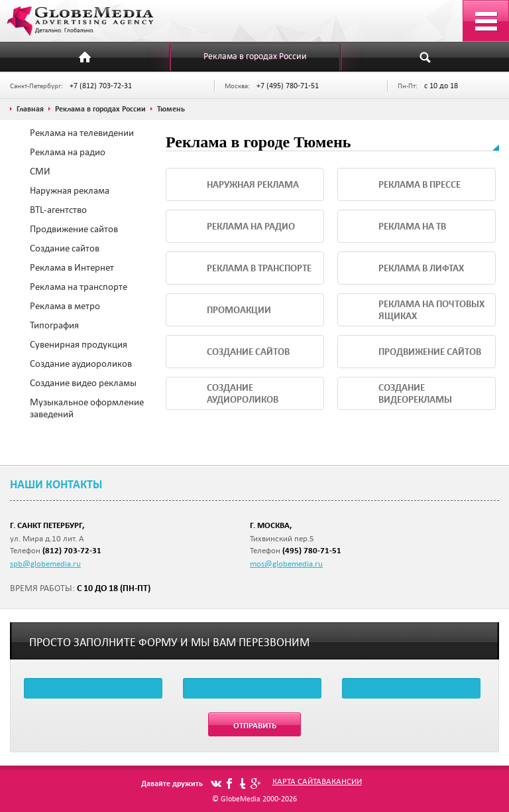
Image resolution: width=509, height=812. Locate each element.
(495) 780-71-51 (312, 550)
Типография (54, 325)
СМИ (40, 171)
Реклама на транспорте (79, 287)
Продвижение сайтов (74, 229)
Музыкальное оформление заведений (87, 408)
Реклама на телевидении (82, 133)
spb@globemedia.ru (45, 563)
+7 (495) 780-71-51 (288, 85)
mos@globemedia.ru (286, 563)
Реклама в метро (65, 306)
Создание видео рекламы (83, 383)
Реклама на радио (68, 152)
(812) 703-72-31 (72, 550)
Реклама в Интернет (72, 267)
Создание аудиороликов (81, 364)
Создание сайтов (65, 248)
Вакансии (342, 781)
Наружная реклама (70, 190)
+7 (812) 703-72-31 (101, 85)
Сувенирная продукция (79, 344)
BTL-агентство (58, 210)
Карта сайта (297, 781)
